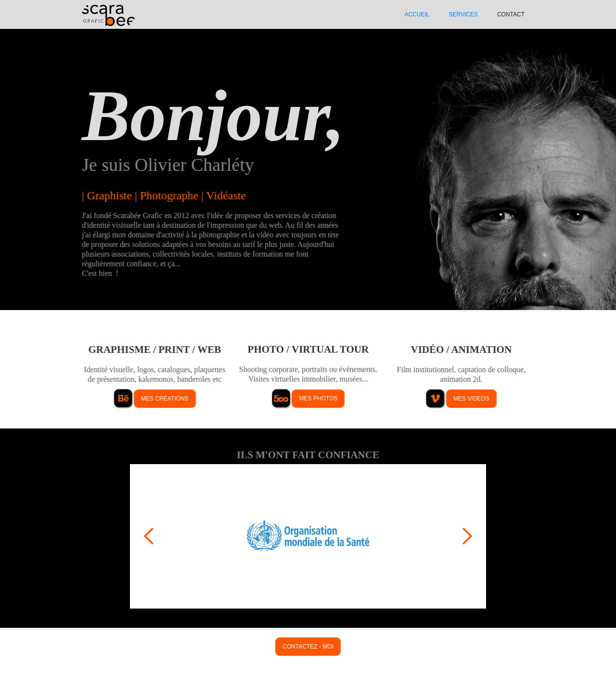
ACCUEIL (417, 14)
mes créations (165, 399)
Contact (511, 14)
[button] (149, 536)
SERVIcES (463, 14)
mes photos (318, 399)
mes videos (471, 399)
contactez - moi (308, 647)
